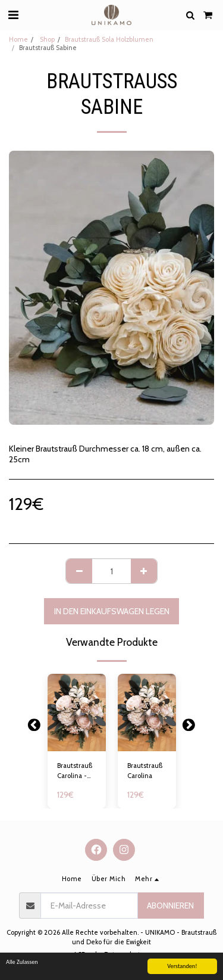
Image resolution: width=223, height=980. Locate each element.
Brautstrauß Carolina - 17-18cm (75, 771)
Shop (46, 39)
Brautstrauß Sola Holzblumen (109, 39)
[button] (13, 15)
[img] (77, 713)
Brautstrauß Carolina (145, 771)
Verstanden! (182, 967)
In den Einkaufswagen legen (112, 611)
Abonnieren (170, 906)
